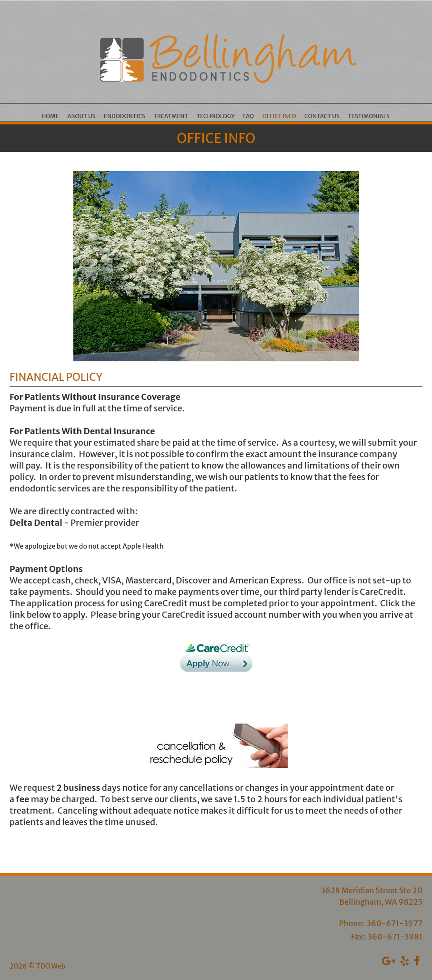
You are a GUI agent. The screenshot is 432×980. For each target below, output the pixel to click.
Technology (215, 116)
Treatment (171, 116)
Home (50, 116)
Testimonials (369, 116)
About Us (81, 116)
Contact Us (322, 116)
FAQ (248, 116)
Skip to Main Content (33, 4)
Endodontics (125, 116)
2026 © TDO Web (37, 966)
